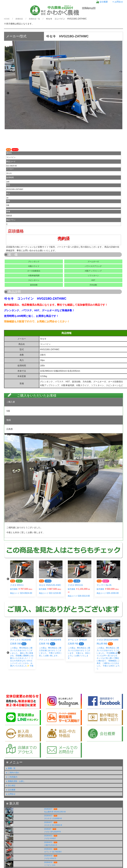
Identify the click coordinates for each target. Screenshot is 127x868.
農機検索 (19, 19)
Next (119, 93)
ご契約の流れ (12, 773)
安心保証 (10, 785)
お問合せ (117, 2)
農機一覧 (10, 768)
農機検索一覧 (34, 19)
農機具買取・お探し (15, 781)
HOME (7, 19)
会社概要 (102, 2)
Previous (8, 93)
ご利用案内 (11, 777)
